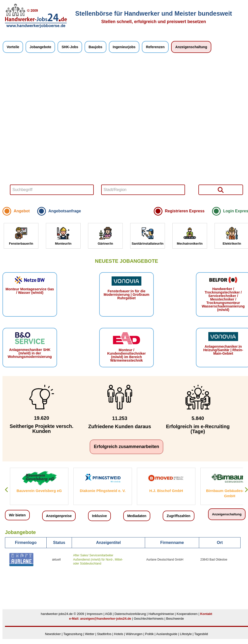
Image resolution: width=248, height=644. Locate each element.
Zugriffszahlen (179, 516)
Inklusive (99, 516)
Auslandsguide (167, 634)
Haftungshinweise (161, 614)
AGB (108, 614)
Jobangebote (40, 47)
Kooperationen (187, 614)
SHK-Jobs (70, 47)
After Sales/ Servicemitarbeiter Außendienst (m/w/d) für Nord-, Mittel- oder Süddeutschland (98, 560)
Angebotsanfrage (65, 211)
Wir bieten (17, 515)
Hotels (119, 634)
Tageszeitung (73, 634)
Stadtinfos (104, 634)
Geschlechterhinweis (149, 619)
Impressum (94, 614)
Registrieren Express (185, 211)
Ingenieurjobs (124, 47)
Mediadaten (137, 516)
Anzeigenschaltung (191, 47)
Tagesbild (201, 634)
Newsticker (53, 634)
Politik (150, 634)
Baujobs (95, 47)
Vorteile (13, 47)
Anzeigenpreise (59, 516)
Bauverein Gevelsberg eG (39, 491)
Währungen (134, 634)
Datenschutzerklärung (130, 614)
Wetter (90, 634)
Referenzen (155, 47)
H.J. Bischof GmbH (166, 491)
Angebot (22, 211)
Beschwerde (175, 619)
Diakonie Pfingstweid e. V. (103, 491)
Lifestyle (186, 634)
